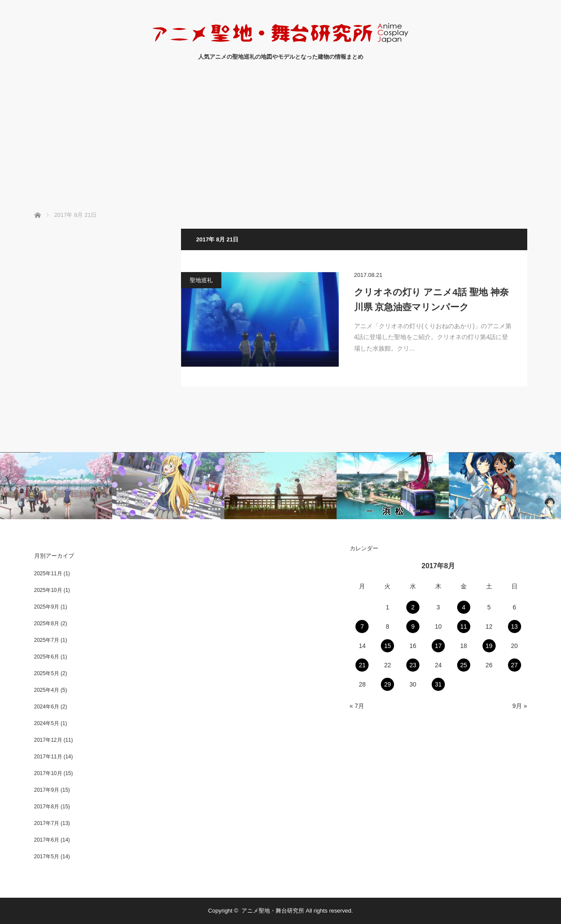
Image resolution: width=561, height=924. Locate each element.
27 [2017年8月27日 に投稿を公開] (515, 665)
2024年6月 (47, 707)
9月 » (520, 706)
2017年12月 (48, 740)
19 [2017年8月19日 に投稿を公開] (489, 646)
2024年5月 (47, 723)
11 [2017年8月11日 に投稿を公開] (464, 627)
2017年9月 (47, 790)
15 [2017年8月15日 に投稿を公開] (387, 646)
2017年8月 (47, 807)
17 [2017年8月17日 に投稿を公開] (438, 646)
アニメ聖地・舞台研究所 (273, 911)
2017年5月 (47, 857)
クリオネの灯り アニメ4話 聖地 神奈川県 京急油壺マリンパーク (431, 299)
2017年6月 (47, 840)
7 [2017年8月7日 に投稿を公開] (362, 627)
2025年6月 (47, 657)
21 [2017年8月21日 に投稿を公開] (362, 665)
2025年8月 (47, 623)
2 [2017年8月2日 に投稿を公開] (413, 607)
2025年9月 (47, 607)
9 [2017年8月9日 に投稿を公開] (413, 627)
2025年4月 (47, 690)
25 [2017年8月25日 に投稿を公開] (464, 665)
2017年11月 (48, 757)
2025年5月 (47, 673)
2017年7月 (47, 823)
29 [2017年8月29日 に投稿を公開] (387, 684)
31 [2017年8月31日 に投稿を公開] (438, 684)
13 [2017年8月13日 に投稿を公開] (515, 627)
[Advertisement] (280, 145)
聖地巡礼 (201, 280)
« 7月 (357, 706)
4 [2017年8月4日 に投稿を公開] (464, 607)
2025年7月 (47, 640)
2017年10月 (48, 773)
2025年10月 (48, 590)
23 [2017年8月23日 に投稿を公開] (413, 665)
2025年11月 (48, 574)
